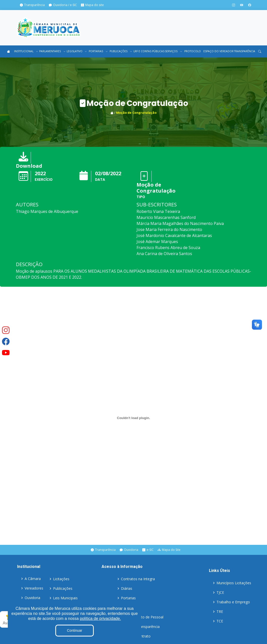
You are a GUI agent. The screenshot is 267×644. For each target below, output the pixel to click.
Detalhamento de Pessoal (142, 617)
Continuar (75, 630)
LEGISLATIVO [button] (76, 51)
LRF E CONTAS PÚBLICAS (148, 51)
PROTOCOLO (192, 51)
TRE (220, 612)
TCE (220, 621)
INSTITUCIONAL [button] (25, 51)
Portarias (128, 598)
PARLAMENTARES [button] (52, 51)
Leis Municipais (65, 598)
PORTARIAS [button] (98, 51)
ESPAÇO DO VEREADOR (217, 51)
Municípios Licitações (234, 583)
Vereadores (34, 589)
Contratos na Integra (138, 579)
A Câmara (33, 579)
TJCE (220, 593)
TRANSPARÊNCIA (244, 51)
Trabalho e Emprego (233, 602)
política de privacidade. (100, 619)
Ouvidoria (32, 598)
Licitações (61, 579)
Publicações (63, 589)
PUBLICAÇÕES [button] (120, 51)
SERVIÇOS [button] (173, 51)
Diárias (127, 589)
